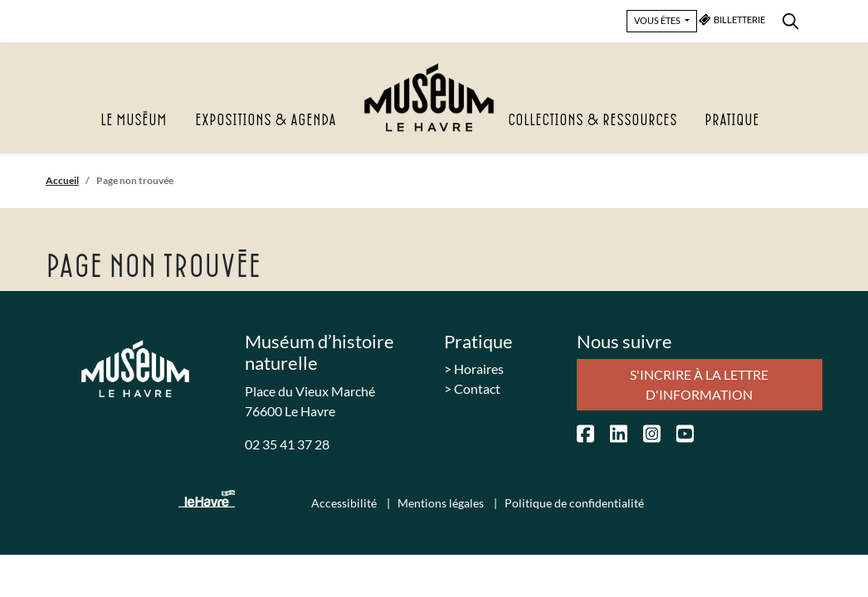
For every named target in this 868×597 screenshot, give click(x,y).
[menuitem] (790, 19)
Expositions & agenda (266, 121)
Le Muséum (134, 121)
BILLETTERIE (732, 19)
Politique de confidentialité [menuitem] (574, 503)
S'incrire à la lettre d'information (699, 384)
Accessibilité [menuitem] (345, 503)
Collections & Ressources (592, 121)
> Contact (472, 388)
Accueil (62, 180)
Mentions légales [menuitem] (442, 503)
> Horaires (474, 369)
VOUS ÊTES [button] (658, 20)
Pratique (732, 121)
